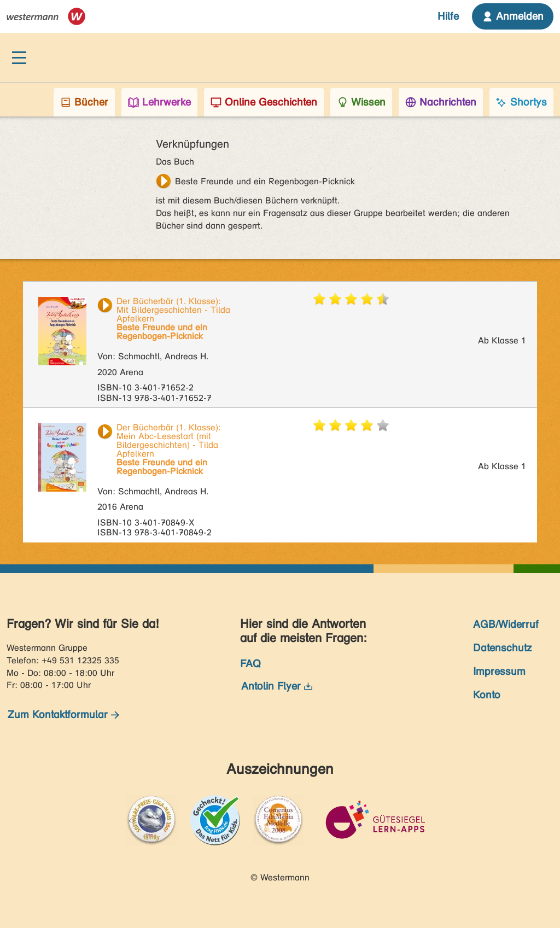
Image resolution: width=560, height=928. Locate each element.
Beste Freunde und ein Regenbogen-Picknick (265, 181)
